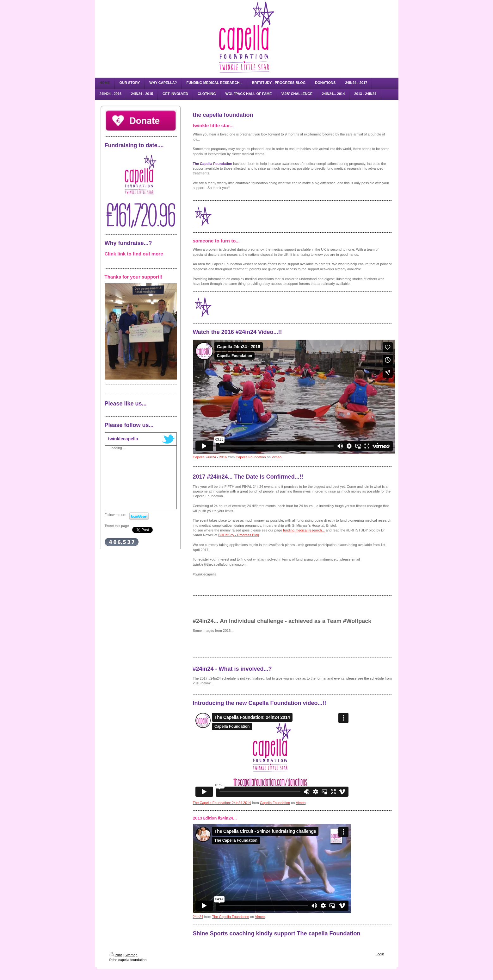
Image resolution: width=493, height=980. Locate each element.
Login (380, 954)
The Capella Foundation (230, 917)
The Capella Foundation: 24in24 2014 (222, 803)
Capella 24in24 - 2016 (210, 457)
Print (116, 955)
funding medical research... (304, 530)
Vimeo (277, 457)
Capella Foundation (251, 457)
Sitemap (131, 955)
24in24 (198, 917)
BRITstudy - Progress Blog (239, 535)
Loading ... (118, 448)
